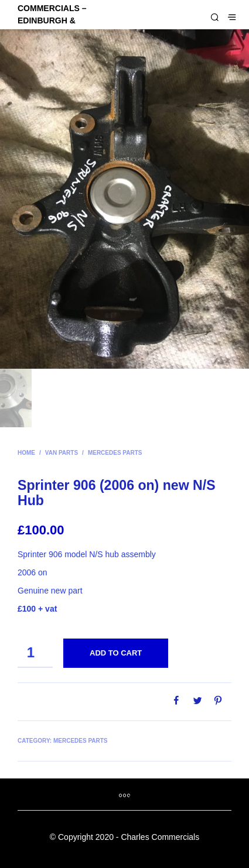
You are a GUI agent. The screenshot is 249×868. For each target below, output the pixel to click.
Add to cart (116, 653)
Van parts (62, 453)
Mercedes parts (115, 453)
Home (26, 453)
